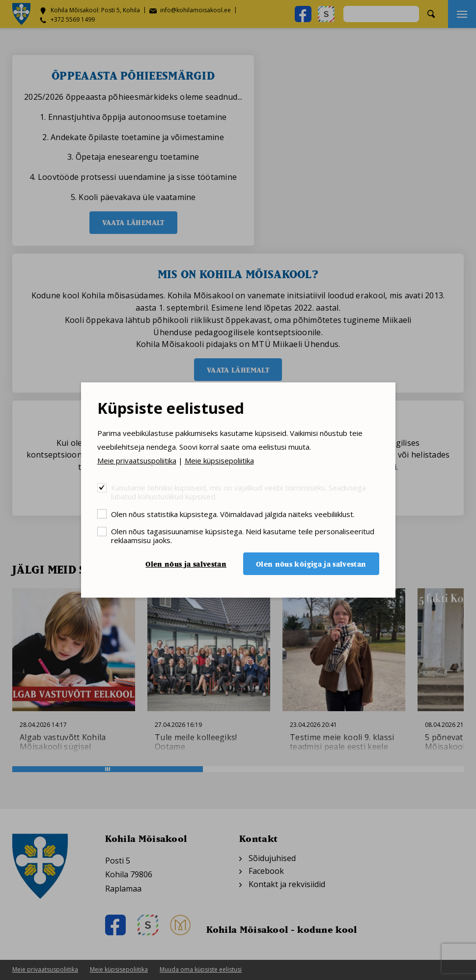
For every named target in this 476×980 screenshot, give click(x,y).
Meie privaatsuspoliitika (137, 461)
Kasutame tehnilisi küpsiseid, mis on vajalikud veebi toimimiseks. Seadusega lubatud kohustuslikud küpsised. (238, 492)
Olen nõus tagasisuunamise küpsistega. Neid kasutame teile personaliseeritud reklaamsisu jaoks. (243, 535)
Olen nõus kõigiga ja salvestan (311, 564)
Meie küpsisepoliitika (219, 461)
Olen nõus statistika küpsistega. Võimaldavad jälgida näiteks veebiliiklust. (233, 514)
